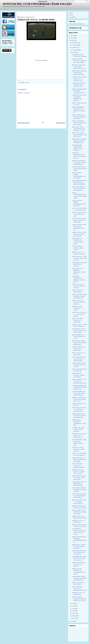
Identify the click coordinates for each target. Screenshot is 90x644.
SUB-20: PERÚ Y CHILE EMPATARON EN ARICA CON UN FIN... (79, 512)
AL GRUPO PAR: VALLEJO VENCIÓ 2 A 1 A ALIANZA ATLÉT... (79, 79)
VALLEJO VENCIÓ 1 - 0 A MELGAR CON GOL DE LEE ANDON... (79, 460)
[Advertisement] (33, 108)
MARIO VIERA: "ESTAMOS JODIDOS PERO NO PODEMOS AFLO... (79, 141)
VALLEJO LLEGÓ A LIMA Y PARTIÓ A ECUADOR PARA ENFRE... (79, 220)
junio (74, 606)
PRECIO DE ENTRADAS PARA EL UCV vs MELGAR (79, 564)
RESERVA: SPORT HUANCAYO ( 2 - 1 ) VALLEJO (78, 308)
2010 (72, 40)
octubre (74, 48)
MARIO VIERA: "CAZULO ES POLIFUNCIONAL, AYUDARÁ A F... (79, 546)
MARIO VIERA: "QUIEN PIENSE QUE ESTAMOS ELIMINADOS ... (79, 343)
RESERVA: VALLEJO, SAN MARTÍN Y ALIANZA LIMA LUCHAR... (79, 234)
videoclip (27, 82)
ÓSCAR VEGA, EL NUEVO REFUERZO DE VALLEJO (79, 264)
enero (74, 618)
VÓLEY (71, 15)
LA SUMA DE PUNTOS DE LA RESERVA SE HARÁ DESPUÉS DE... (79, 387)
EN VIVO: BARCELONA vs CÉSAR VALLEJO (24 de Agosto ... (79, 169)
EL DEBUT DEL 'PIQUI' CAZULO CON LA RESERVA (78, 429)
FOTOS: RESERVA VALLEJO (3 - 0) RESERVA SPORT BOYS (79, 589)
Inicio (43, 122)
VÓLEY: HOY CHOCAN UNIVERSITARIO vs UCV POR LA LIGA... (79, 135)
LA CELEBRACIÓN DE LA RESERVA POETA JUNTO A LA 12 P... (79, 85)
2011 (72, 38)
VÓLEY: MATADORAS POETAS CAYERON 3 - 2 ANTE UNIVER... (79, 123)
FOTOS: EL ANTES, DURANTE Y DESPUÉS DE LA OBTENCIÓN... (79, 61)
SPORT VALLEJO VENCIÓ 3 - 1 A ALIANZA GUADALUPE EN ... (79, 502)
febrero (74, 616)
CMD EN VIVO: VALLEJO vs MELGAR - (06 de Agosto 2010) (79, 478)
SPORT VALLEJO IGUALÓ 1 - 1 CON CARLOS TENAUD (79, 314)
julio (73, 604)
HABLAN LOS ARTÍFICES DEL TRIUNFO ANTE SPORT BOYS (79, 552)
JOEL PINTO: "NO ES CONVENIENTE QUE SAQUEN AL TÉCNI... (78, 129)
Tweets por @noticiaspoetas (76, 24)
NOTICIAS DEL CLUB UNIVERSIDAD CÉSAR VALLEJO (37, 4)
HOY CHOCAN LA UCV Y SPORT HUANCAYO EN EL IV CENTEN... (79, 331)
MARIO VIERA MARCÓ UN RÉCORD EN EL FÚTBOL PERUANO (79, 73)
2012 (72, 36)
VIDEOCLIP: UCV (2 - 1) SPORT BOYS (36, 20)
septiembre (75, 50)
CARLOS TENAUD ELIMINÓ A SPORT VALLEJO (78, 248)
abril (73, 611)
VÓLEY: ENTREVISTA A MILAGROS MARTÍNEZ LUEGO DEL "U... (79, 117)
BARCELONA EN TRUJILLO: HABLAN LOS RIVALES (78, 375)
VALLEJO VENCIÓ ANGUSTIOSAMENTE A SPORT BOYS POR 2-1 (79, 599)
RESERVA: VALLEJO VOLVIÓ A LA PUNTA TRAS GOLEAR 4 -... (78, 472)
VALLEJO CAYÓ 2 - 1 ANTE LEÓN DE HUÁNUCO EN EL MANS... (79, 258)
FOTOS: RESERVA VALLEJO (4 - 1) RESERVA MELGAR (78, 466)
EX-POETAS (73, 17)
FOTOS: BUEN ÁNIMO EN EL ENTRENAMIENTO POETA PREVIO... (79, 496)
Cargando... (5, 45)
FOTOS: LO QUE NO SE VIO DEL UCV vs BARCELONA (79, 349)
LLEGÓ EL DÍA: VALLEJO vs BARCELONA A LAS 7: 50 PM (79, 365)
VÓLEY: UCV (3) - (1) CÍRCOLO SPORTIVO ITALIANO (79, 286)
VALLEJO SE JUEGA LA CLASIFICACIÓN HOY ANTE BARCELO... (79, 188)
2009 (72, 621)
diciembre (75, 43)
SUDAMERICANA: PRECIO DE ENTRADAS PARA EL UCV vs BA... (79, 558)
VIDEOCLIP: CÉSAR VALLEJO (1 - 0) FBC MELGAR (78, 449)
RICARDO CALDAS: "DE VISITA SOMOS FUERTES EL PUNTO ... (79, 67)
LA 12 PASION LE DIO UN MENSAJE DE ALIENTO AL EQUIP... (79, 490)
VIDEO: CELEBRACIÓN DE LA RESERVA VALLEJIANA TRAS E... (79, 91)
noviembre (75, 45)
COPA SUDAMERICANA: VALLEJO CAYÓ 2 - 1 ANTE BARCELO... (79, 359)
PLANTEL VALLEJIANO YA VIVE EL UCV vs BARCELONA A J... (79, 436)
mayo (74, 608)
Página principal (43, 1)
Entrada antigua (61, 123)
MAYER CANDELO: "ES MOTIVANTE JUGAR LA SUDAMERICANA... (79, 416)
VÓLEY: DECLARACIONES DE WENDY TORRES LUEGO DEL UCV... (79, 296)
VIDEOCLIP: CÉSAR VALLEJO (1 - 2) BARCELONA (77, 320)
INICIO (71, 13)
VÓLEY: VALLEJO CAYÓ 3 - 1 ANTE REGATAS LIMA (79, 214)
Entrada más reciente (24, 123)
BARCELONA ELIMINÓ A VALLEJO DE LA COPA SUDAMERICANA (79, 162)
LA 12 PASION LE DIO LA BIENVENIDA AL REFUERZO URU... (79, 484)
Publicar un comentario (23, 93)
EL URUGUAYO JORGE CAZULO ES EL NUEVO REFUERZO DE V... (79, 578)
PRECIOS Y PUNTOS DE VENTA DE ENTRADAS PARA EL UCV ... (79, 399)
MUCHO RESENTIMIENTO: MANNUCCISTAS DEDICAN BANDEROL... (79, 182)
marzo (74, 613)
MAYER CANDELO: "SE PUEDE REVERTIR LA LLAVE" (79, 337)
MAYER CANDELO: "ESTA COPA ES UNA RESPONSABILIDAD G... (79, 381)
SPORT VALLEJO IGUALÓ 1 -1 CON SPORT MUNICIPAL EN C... (79, 410)
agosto (74, 52)
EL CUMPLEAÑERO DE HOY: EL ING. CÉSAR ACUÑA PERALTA (79, 393)
